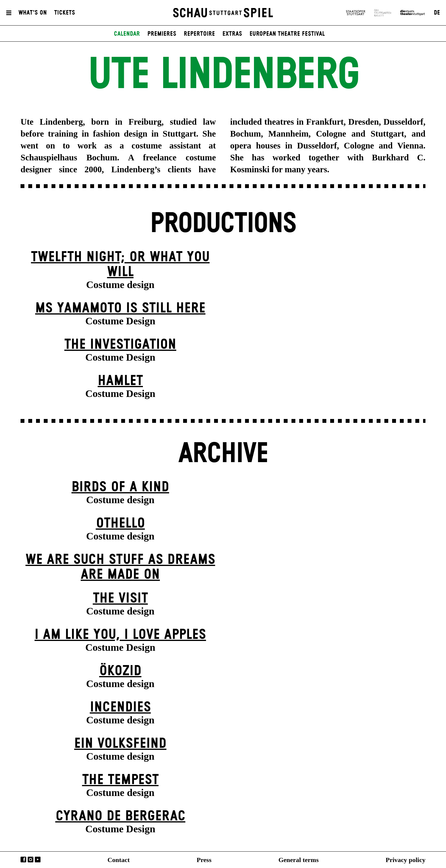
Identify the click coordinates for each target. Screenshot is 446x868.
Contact (119, 860)
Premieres (162, 34)
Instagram (31, 860)
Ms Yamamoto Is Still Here (120, 308)
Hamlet (120, 381)
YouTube (38, 860)
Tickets (65, 13)
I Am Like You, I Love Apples (120, 635)
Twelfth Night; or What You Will (120, 265)
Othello (120, 524)
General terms (298, 860)
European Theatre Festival (287, 34)
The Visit (120, 599)
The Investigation (120, 345)
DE (437, 13)
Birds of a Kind (120, 487)
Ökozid (120, 671)
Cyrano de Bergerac (120, 816)
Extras (232, 34)
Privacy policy (406, 860)
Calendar (127, 34)
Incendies (120, 707)
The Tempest (120, 780)
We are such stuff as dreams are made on (120, 567)
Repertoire (199, 34)
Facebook (23, 860)
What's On (33, 13)
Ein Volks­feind (120, 744)
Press (204, 860)
